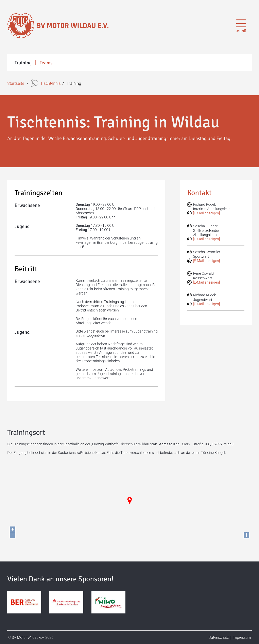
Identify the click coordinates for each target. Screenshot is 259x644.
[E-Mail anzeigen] (206, 213)
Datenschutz (219, 637)
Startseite (16, 83)
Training (23, 63)
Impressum (242, 637)
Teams (46, 63)
